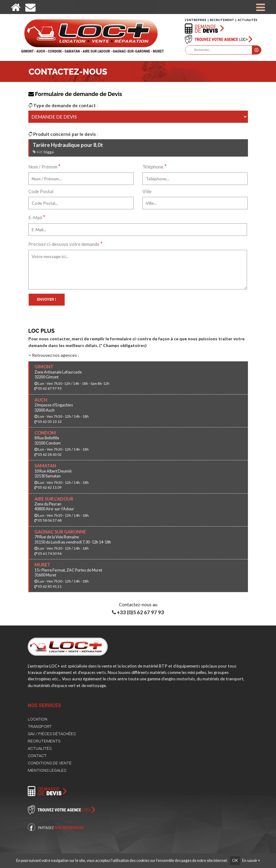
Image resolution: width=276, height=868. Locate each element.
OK (235, 861)
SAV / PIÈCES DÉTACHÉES (52, 734)
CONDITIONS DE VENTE (50, 763)
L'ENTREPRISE (196, 20)
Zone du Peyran (48, 504)
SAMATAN (45, 466)
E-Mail (37, 217)
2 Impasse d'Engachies (54, 405)
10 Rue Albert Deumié (53, 471)
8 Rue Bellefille (47, 438)
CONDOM (45, 433)
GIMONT (44, 367)
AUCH (41, 400)
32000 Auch (45, 410)
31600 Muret (45, 575)
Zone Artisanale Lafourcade (58, 372)
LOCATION (38, 719)
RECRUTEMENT (222, 20)
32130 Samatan (48, 476)
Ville (147, 191)
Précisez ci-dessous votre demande (66, 243)
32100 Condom (48, 443)
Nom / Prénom (45, 166)
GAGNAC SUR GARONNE (60, 532)
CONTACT (37, 756)
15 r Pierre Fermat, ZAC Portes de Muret (68, 570)
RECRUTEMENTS (44, 741)
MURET (42, 565)
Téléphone (155, 166)
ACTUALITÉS (247, 20)
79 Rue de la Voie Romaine (57, 537)
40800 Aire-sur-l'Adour (54, 509)
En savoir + (251, 861)
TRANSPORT (40, 726)
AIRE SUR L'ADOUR (54, 499)
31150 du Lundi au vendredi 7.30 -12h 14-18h (73, 542)
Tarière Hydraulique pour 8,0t (68, 145)
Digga (49, 152)
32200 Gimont (47, 377)
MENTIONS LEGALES (47, 770)
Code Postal (41, 191)
